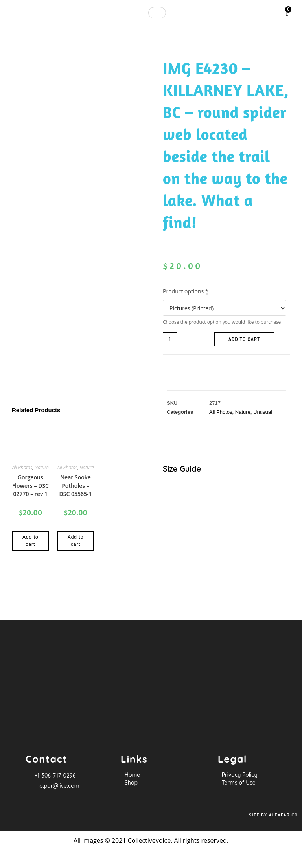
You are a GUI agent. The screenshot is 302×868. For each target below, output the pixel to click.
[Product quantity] (170, 339)
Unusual (263, 412)
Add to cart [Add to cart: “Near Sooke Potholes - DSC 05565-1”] (76, 541)
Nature (42, 467)
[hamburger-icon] (157, 13)
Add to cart (244, 339)
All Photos (22, 467)
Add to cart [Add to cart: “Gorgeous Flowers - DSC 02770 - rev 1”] (30, 541)
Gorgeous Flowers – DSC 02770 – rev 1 (30, 486)
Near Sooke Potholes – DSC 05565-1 (75, 486)
